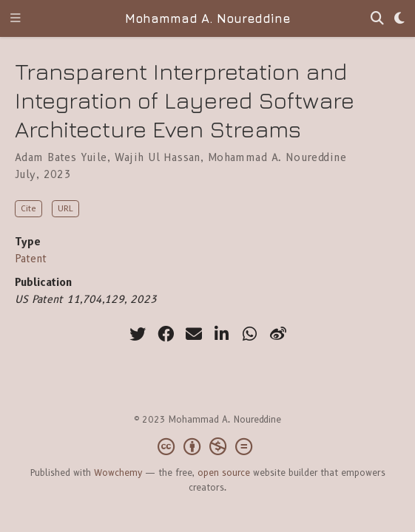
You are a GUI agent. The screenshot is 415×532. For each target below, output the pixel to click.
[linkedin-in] (222, 334)
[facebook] (166, 334)
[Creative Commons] (208, 447)
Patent (31, 259)
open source (224, 473)
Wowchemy (118, 473)
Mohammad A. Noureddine (207, 18)
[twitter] (138, 334)
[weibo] (278, 334)
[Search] (377, 19)
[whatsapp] (250, 334)
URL (65, 208)
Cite (28, 208)
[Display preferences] (399, 19)
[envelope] (194, 334)
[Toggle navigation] (16, 19)
